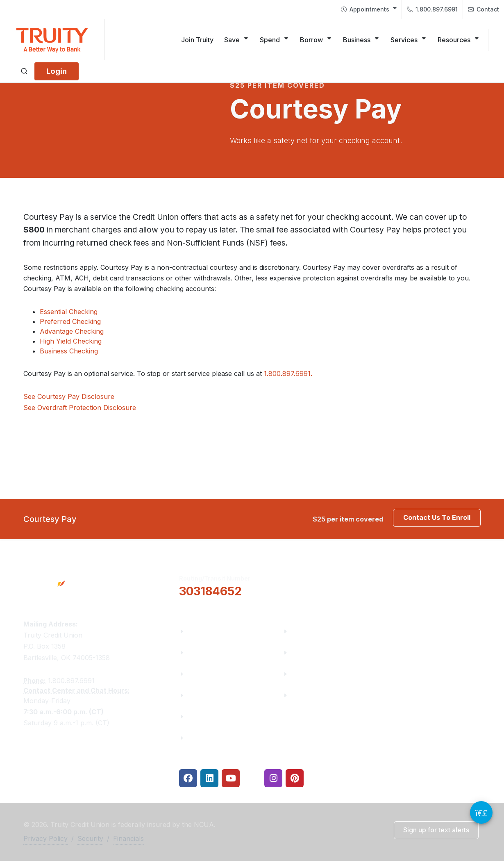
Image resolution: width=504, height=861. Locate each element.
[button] (324, 585)
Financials (204, 738)
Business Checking (69, 351)
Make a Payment (318, 653)
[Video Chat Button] (481, 812)
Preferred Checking (70, 321)
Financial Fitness (319, 631)
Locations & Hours (426, 585)
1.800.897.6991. (288, 374)
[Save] (237, 40)
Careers (200, 674)
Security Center (316, 695)
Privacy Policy (45, 838)
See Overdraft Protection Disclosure (80, 408)
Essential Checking (69, 312)
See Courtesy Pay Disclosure (69, 396)
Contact (484, 9)
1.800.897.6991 (432, 9)
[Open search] (24, 71)
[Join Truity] (197, 40)
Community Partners (221, 695)
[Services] (409, 40)
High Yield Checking (71, 341)
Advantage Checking (72, 331)
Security (90, 838)
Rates (300, 674)
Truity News (207, 653)
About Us (202, 631)
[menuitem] (369, 9)
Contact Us (205, 716)
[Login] (57, 71)
